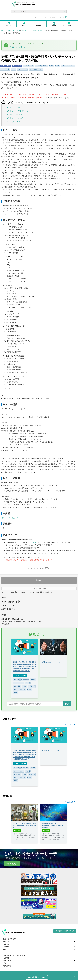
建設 (45, 66)
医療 (24, 686)
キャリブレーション (36, 69)
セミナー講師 (14, 114)
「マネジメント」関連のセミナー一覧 (34, 31)
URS (14, 69)
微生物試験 (25, 680)
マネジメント (5, 69)
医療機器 (17, 686)
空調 (51, 66)
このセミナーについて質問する (39, 568)
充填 (29, 689)
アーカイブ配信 (17, 66)
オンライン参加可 (6, 66)
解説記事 (17, 831)
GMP (57, 66)
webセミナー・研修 (14, 31)
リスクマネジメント (68, 66)
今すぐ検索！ (12, 864)
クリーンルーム (23, 69)
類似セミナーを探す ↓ (17, 47)
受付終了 (39, 580)
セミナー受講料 (15, 118)
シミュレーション (19, 689)
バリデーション (29, 66)
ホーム (3, 31)
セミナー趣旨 (14, 107)
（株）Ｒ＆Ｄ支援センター (11, 518)
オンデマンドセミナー (20, 675)
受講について (14, 122)
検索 (67, 704)
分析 (28, 683)
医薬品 (38, 66)
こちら (34, 542)
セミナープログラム (17, 111)
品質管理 (32, 686)
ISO (16, 693)
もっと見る (70, 724)
